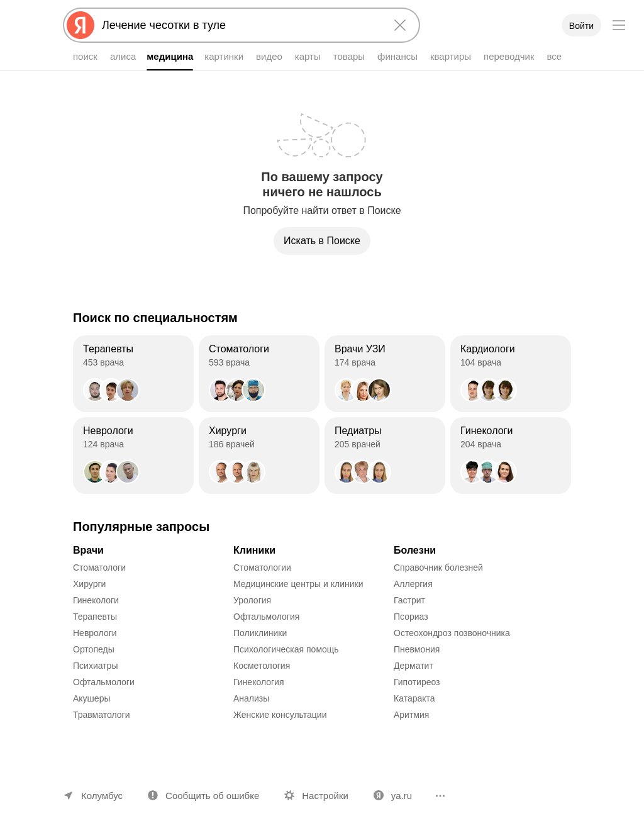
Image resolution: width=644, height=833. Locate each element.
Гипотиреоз (417, 682)
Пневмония (417, 649)
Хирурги (89, 584)
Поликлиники (260, 633)
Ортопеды (94, 649)
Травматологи (102, 715)
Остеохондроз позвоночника (452, 633)
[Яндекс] (80, 25)
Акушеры (92, 698)
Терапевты (95, 617)
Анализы (251, 698)
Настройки (325, 796)
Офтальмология (266, 617)
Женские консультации (280, 715)
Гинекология (259, 682)
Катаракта (414, 698)
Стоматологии (262, 567)
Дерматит (414, 666)
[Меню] (619, 25)
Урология (252, 600)
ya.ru (402, 796)
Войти (581, 26)
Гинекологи (96, 600)
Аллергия (413, 584)
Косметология (262, 666)
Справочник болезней (438, 567)
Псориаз (411, 617)
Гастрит (409, 600)
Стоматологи (99, 567)
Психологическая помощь (286, 649)
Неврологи (95, 633)
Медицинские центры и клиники (298, 584)
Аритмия (411, 715)
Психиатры (95, 666)
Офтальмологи (104, 682)
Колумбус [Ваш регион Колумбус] (102, 796)
